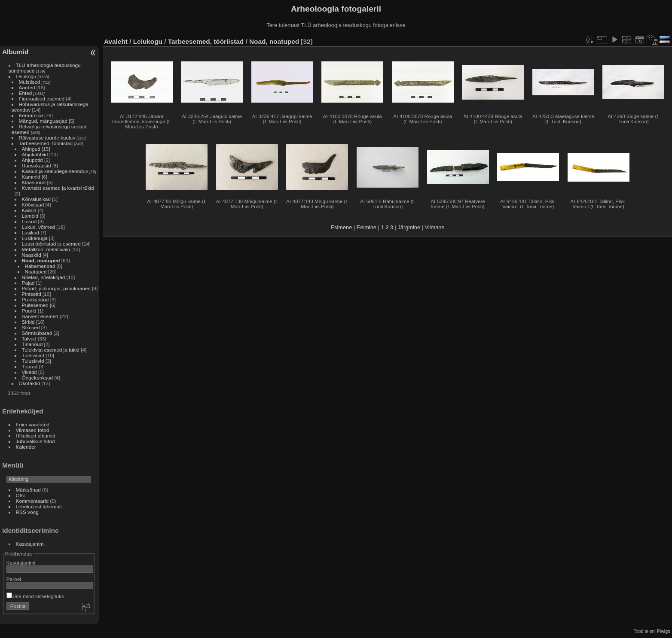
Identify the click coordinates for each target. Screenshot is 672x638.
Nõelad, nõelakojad (44, 277)
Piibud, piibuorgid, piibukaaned (56, 288)
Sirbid (28, 322)
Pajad (28, 283)
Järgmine (409, 227)
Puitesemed (35, 305)
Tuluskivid (33, 361)
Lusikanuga (35, 238)
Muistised (30, 82)
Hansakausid (37, 166)
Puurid (29, 311)
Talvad (29, 339)
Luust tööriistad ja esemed (51, 244)
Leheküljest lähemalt (39, 506)
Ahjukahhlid (35, 154)
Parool (14, 579)
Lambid (30, 216)
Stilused (31, 327)
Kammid (31, 177)
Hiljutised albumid (36, 436)
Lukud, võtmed (38, 227)
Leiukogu (26, 76)
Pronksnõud (35, 299)
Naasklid (32, 255)
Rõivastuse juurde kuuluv (47, 138)
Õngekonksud (38, 378)
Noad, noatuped (41, 260)
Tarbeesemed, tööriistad (46, 143)
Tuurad (30, 366)
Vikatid (29, 372)
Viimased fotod (33, 430)
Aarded (27, 87)
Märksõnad (28, 490)
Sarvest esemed (40, 316)
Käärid (29, 210)
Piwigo (664, 631)
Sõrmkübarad (37, 333)
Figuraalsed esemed (42, 99)
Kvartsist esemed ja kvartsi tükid (58, 188)
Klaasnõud (34, 182)
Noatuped (36, 272)
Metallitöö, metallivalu (46, 249)
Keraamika (31, 115)
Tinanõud (32, 344)
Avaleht (116, 41)
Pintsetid (32, 294)
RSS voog (27, 512)
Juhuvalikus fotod (35, 441)
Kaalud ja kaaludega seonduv (55, 171)
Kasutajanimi (30, 544)
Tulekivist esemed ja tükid (51, 350)
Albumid (15, 52)
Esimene (342, 227)
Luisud (29, 221)
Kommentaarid (32, 501)
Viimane (434, 227)
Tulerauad (33, 355)
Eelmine (367, 227)
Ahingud (31, 149)
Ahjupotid (32, 160)
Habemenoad (40, 266)
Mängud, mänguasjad (43, 121)
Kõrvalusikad (36, 199)
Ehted (26, 93)
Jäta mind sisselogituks (35, 596)
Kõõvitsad (33, 205)
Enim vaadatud (33, 424)
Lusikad (31, 232)
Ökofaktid (30, 383)
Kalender (26, 447)
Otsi (20, 495)
